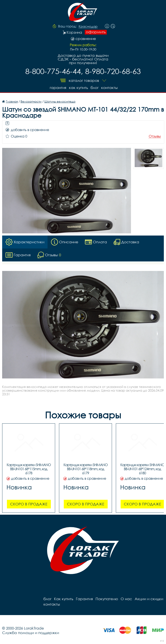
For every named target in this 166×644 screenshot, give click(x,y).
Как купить (78, 88)
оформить (96, 32)
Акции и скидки (149, 599)
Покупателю (107, 599)
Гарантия (58, 88)
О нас (126, 599)
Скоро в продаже (29, 504)
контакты (109, 88)
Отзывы (155, 136)
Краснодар (88, 27)
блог (95, 88)
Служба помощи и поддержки (31, 633)
